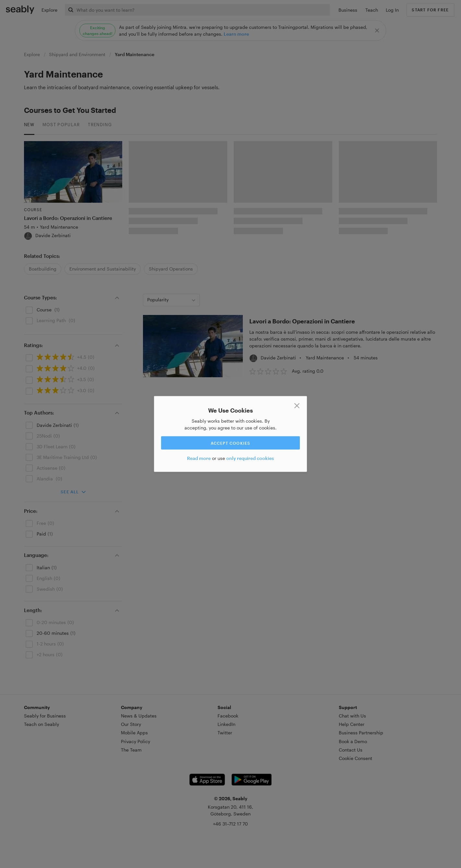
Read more (199, 458)
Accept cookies (231, 443)
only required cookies (250, 458)
